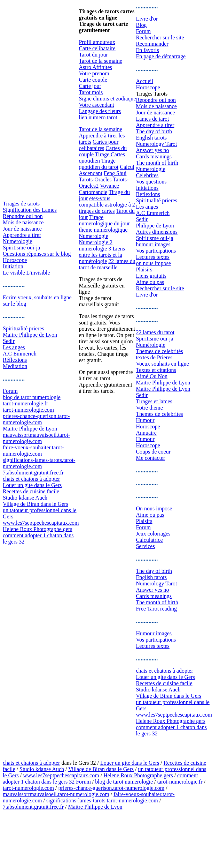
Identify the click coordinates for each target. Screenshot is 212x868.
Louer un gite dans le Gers (32, 485)
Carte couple (93, 80)
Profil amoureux (97, 42)
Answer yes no (152, 150)
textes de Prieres (154, 357)
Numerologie (17, 241)
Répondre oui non (23, 216)
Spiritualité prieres (23, 328)
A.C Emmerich (20, 354)
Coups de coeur (153, 452)
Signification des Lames (30, 210)
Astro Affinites (95, 67)
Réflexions (15, 360)
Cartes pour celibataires (99, 145)
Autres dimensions (157, 232)
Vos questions (151, 182)
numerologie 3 (95, 249)
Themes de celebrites (159, 414)
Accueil (144, 81)
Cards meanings (154, 156)
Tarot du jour (93, 55)
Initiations (147, 188)
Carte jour (90, 86)
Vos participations (156, 251)
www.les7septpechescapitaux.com (41, 523)
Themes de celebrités (159, 351)
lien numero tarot (98, 117)
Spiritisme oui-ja (21, 248)
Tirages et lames (154, 401)
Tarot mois (91, 92)
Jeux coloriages (153, 534)
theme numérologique (103, 230)
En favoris (147, 50)
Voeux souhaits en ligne (162, 364)
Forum (10, 391)
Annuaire (146, 433)
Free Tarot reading (156, 609)
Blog (141, 25)
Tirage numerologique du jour (104, 220)
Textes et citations (156, 370)
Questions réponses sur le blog (37, 254)
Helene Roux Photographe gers (38, 529)
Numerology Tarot (156, 144)
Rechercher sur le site (160, 38)
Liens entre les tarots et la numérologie (102, 255)
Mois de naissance (23, 222)
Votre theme (149, 408)
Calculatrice (149, 540)
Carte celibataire (97, 48)
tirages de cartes (97, 211)
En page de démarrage (161, 56)
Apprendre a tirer (22, 235)
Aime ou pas (150, 282)
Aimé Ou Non (152, 376)
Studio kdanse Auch (25, 498)
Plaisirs (144, 270)
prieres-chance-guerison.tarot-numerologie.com (36, 419)
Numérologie (150, 345)
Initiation (13, 266)
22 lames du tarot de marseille (107, 264)
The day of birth (154, 131)
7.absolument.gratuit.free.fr (33, 473)
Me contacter (150, 458)
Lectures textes (152, 257)
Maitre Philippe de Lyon (30, 335)
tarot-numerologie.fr (25, 403)
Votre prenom (94, 73)
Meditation (15, 366)
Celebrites (147, 175)
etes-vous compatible (94, 201)
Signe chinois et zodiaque (107, 99)
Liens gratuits (151, 276)
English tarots (151, 138)
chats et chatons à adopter (31, 479)
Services (145, 546)
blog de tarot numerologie (32, 397)
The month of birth (157, 163)
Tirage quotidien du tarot (99, 164)
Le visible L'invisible (26, 273)
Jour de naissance (22, 229)
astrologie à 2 (120, 205)
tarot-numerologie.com (28, 410)
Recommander (152, 44)
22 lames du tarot (155, 332)
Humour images (154, 633)
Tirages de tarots (21, 204)
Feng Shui (115, 173)
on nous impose (153, 263)
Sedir (9, 341)
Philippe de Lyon (155, 226)
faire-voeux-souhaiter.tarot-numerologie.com (33, 451)
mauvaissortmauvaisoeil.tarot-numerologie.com (36, 438)
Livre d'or (147, 19)
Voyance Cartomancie (99, 189)
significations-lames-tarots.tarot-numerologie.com (39, 463)
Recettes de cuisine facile (31, 491)
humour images (153, 244)
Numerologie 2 (95, 242)
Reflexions (148, 194)
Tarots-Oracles (95, 179)
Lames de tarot (152, 119)
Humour (145, 420)
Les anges (14, 347)
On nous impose (154, 508)
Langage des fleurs (100, 111)
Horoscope (15, 260)
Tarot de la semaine (100, 61)
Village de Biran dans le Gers (36, 504)
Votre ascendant (96, 105)
